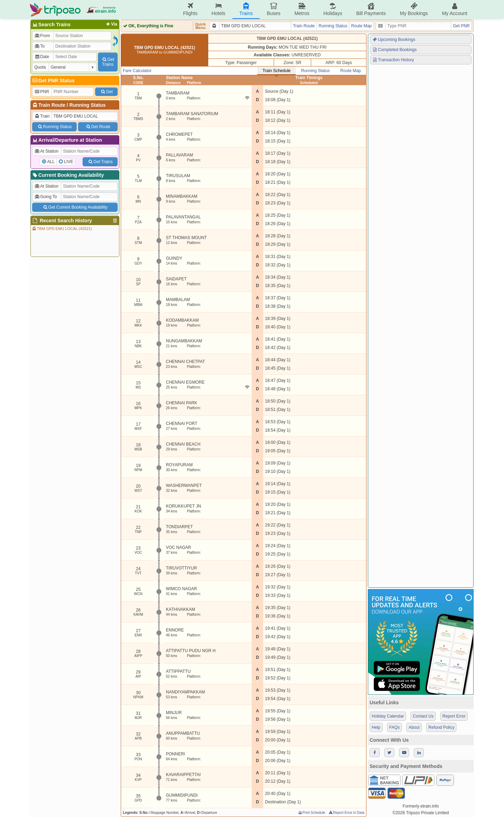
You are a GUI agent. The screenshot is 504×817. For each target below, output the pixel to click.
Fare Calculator (137, 71)
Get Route (98, 127)
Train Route (52, 105)
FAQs (394, 727)
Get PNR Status (53, 81)
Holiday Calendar (388, 716)
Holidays (333, 9)
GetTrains (108, 62)
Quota (40, 67)
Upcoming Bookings (394, 40)
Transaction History (393, 60)
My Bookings (414, 9)
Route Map (361, 26)
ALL (51, 162)
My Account (455, 9)
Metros (302, 9)
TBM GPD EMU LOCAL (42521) (62, 229)
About (414, 727)
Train (42, 116)
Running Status (87, 105)
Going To (46, 197)
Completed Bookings (394, 50)
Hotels (218, 9)
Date (42, 57)
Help (376, 727)
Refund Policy (441, 727)
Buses (274, 9)
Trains (246, 9)
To (39, 46)
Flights (190, 9)
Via (111, 24)
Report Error (454, 716)
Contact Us (423, 716)
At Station (46, 151)
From (42, 36)
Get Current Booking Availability (75, 207)
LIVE (69, 162)
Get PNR (461, 26)
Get (106, 92)
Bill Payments (371, 9)
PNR (42, 92)
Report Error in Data (346, 813)
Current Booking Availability (68, 175)
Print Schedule (311, 813)
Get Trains (100, 162)
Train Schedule (276, 71)
